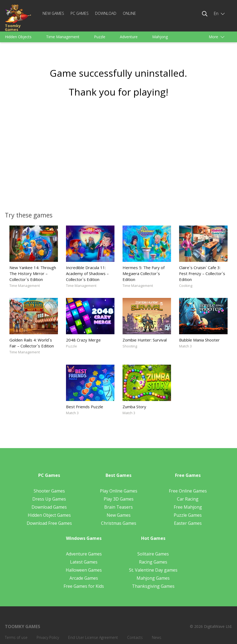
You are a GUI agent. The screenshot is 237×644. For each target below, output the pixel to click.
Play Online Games (119, 491)
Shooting (130, 346)
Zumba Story (134, 407)
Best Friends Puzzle (85, 407)
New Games (53, 13)
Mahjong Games (153, 578)
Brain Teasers (119, 507)
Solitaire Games (153, 554)
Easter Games (188, 523)
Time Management (63, 37)
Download (106, 13)
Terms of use (16, 637)
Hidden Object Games (49, 515)
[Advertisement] (119, 153)
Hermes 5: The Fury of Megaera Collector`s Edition (144, 273)
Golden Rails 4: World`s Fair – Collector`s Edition (32, 343)
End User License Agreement (93, 637)
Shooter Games (49, 491)
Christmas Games (119, 523)
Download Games (49, 507)
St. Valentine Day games (153, 570)
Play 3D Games (119, 499)
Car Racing (188, 499)
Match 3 (185, 346)
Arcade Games (84, 578)
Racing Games (153, 562)
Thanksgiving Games (153, 586)
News (157, 637)
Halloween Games (84, 570)
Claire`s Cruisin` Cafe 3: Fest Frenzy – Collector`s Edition (202, 273)
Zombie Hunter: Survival (145, 340)
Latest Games (84, 562)
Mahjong (160, 37)
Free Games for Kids (84, 586)
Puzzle (100, 37)
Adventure (129, 37)
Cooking (186, 286)
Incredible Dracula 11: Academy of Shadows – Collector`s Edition (87, 273)
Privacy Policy (48, 637)
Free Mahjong (188, 507)
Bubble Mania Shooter (199, 340)
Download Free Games (49, 523)
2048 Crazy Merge (83, 340)
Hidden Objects (18, 37)
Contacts (135, 637)
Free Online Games (188, 491)
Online (129, 13)
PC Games (80, 13)
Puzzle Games (188, 515)
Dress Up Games (49, 499)
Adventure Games (84, 554)
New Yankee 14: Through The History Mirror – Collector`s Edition (33, 273)
